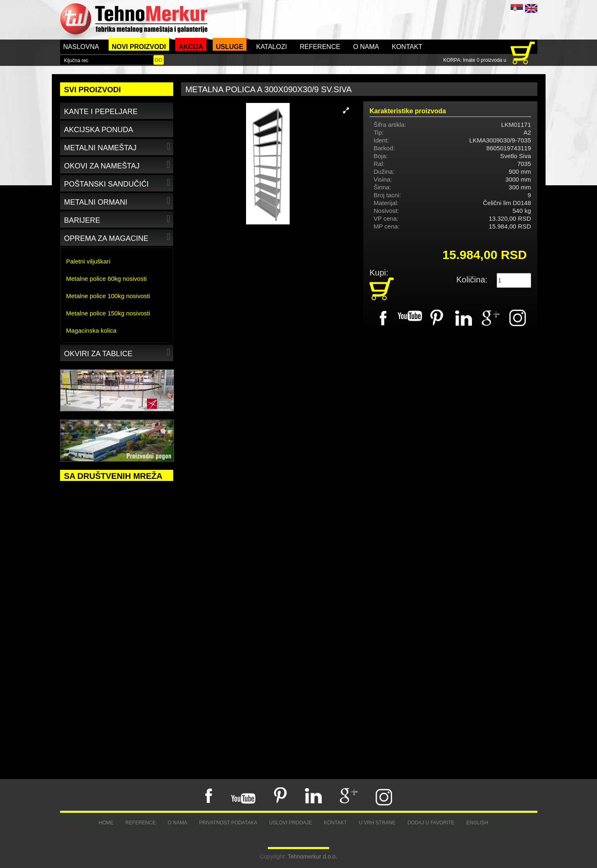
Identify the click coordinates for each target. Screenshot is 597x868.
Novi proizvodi (139, 47)
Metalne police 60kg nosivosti (107, 279)
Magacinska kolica (92, 330)
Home (106, 823)
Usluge (230, 47)
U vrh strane (377, 823)
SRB (517, 8)
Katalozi (271, 47)
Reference (320, 47)
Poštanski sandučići (118, 183)
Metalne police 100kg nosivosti (108, 296)
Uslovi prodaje (290, 823)
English (477, 823)
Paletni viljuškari (88, 261)
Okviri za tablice (118, 352)
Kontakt (407, 47)
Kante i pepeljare (101, 112)
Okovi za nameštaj (118, 164)
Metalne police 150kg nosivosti (108, 313)
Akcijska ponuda (99, 130)
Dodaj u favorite (431, 823)
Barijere (118, 219)
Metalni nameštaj (118, 146)
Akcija (191, 47)
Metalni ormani (118, 201)
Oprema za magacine (118, 237)
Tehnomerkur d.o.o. (312, 856)
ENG (531, 8)
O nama (366, 47)
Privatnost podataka (228, 823)
